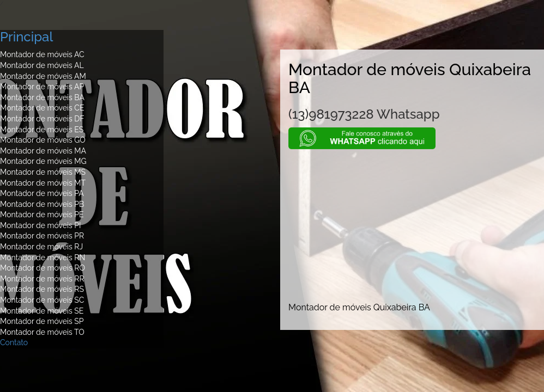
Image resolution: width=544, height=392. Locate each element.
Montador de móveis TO (42, 332)
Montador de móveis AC (42, 54)
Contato (14, 342)
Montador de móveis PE (42, 215)
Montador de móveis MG (43, 161)
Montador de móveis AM (43, 76)
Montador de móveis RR (42, 279)
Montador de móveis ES (42, 130)
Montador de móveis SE (42, 311)
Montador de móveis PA (42, 193)
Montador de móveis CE (42, 108)
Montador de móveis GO (43, 140)
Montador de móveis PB (42, 204)
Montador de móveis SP (42, 321)
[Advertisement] (412, 225)
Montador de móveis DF (42, 119)
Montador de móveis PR (42, 236)
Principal (26, 37)
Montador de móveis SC (42, 300)
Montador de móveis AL (42, 65)
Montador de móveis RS (42, 289)
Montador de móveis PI (41, 225)
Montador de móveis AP (42, 87)
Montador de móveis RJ (41, 247)
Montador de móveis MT (43, 183)
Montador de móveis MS (43, 172)
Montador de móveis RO (43, 268)
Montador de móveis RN (43, 258)
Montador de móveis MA (43, 151)
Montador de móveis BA (42, 97)
